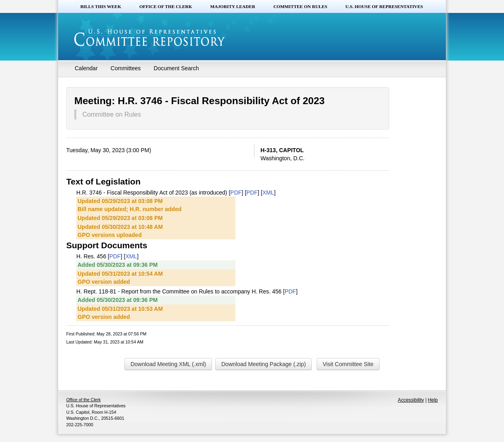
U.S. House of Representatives (384, 6)
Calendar (86, 68)
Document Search (176, 68)
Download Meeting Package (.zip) (264, 364)
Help (433, 400)
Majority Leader (233, 6)
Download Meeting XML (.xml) (168, 364)
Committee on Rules (300, 6)
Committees (126, 68)
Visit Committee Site (348, 364)
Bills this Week (101, 6)
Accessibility (411, 400)
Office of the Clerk (166, 6)
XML (268, 193)
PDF (236, 193)
